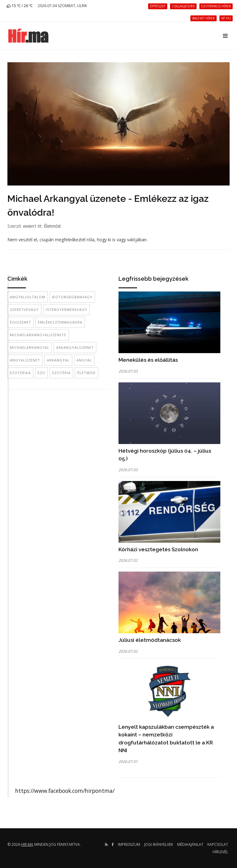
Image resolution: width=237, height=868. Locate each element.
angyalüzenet (25, 360)
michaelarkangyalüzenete (38, 335)
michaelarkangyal (30, 347)
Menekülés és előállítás (148, 360)
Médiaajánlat (190, 844)
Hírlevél (220, 852)
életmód (87, 373)
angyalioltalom (28, 297)
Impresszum (129, 844)
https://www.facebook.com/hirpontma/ (65, 791)
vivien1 (30, 226)
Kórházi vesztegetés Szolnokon (158, 549)
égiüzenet (21, 322)
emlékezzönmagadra (60, 322)
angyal (84, 360)
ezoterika (20, 373)
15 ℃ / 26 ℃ (19, 6)
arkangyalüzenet (75, 347)
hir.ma (27, 844)
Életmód (52, 226)
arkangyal (58, 360)
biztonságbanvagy (72, 297)
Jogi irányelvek (159, 844)
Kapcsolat (218, 844)
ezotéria (61, 373)
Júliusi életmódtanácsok (150, 640)
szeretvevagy (24, 310)
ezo (42, 373)
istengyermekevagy (67, 310)
